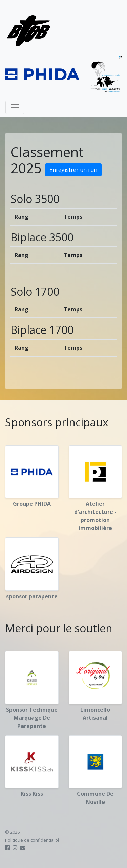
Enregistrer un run (73, 170)
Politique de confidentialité (32, 840)
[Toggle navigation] (15, 107)
